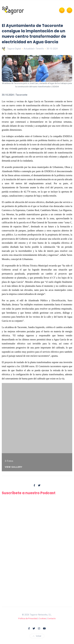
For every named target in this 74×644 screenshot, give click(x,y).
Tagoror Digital (11, 49)
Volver (37, 636)
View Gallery (14, 467)
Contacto (52, 618)
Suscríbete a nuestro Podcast (29, 493)
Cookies (42, 618)
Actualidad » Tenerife (34, 49)
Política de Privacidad (28, 618)
